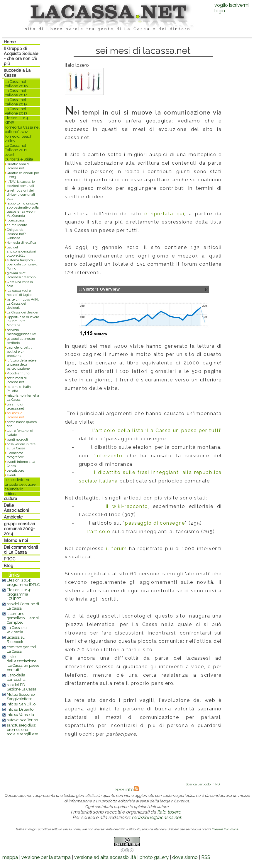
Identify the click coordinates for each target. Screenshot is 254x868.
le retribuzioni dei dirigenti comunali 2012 (21, 195)
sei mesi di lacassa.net (15, 415)
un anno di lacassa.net (15, 406)
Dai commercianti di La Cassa (21, 550)
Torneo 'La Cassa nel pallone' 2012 (22, 129)
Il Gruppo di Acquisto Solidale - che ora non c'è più (21, 56)
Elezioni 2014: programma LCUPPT (19, 594)
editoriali (12, 494)
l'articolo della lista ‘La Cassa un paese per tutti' (157, 430)
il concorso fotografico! (15, 455)
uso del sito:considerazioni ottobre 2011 (21, 251)
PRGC (10, 559)
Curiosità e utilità (19, 159)
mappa (10, 857)
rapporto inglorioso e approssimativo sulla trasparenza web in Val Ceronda (23, 209)
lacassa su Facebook (16, 640)
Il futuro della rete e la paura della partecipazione (22, 364)
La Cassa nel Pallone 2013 (16, 111)
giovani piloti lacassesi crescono (21, 275)
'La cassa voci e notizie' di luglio (19, 293)
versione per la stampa (46, 857)
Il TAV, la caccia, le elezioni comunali (21, 184)
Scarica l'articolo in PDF (204, 784)
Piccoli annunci (18, 373)
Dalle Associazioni (16, 508)
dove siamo (185, 857)
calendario (14, 489)
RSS (206, 857)
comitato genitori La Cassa (21, 649)
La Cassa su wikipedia (17, 630)
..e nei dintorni (17, 480)
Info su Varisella (20, 715)
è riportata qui (164, 214)
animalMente (17, 225)
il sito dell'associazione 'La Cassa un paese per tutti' (23, 663)
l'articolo (99, 532)
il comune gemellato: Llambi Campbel (23, 618)
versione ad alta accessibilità (105, 857)
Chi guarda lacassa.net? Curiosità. (16, 234)
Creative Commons (225, 829)
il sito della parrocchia (16, 677)
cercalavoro (15, 470)
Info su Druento (20, 709)
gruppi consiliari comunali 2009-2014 (19, 529)
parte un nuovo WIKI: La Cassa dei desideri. (23, 303)
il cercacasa (16, 220)
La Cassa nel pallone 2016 (16, 84)
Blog (9, 566)
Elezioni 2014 (16, 118)
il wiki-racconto (127, 506)
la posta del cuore (20, 484)
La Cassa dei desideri (23, 312)
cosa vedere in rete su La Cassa (21, 446)
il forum (117, 549)
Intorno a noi (16, 540)
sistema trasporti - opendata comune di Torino (23, 264)
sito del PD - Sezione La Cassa (22, 687)
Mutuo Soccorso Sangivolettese (21, 697)
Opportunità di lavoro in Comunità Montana (23, 321)
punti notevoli (17, 439)
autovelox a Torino (22, 720)
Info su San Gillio (21, 704)
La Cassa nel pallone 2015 (16, 102)
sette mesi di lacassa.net (17, 380)
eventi (10, 155)
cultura (10, 498)
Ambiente (13, 517)
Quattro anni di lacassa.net (18, 166)
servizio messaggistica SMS (22, 332)
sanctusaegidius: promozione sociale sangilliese (22, 730)
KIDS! (9, 123)
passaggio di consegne (155, 523)
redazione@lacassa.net (156, 817)
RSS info (127, 790)
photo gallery (154, 857)
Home (10, 42)
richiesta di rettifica (21, 243)
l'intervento (107, 456)
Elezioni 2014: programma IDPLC (23, 582)
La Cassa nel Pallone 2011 (16, 148)
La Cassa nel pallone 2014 (16, 93)
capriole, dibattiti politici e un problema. (20, 352)
